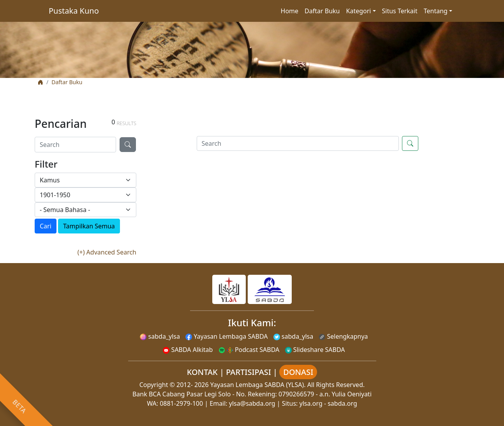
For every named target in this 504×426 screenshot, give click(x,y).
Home (290, 11)
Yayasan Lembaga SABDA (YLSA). (258, 385)
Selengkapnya (343, 336)
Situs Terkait (400, 11)
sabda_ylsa (160, 336)
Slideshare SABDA (315, 350)
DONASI (298, 372)
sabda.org (342, 403)
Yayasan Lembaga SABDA (226, 336)
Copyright (154, 385)
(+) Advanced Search (107, 252)
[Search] (75, 145)
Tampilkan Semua (89, 226)
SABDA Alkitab (188, 350)
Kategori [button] (359, 11)
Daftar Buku (322, 11)
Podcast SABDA (249, 350)
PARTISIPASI (248, 372)
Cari (46, 226)
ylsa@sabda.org (252, 403)
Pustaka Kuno (74, 11)
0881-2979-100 (181, 403)
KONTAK (202, 372)
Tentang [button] (436, 11)
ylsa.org (311, 403)
